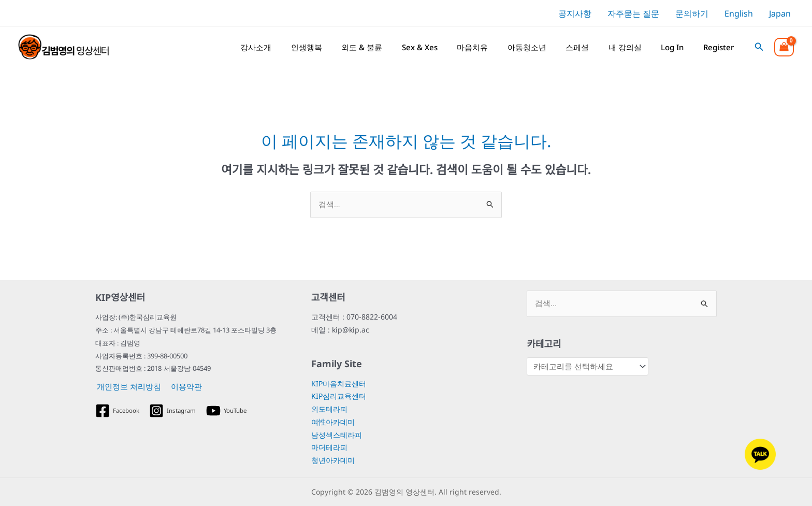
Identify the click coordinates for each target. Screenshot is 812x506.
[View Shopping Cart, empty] (784, 47)
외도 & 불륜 (371, 47)
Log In (674, 47)
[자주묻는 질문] (632, 13)
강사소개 (268, 47)
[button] (759, 47)
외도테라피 (329, 409)
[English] (737, 13)
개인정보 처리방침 (127, 387)
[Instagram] (175, 411)
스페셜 (581, 47)
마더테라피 (329, 448)
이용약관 (183, 387)
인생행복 (317, 47)
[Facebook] (118, 411)
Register (719, 47)
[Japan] (778, 13)
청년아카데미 (333, 461)
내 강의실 (628, 47)
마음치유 (479, 47)
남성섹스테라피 (337, 435)
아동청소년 (532, 47)
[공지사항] (574, 13)
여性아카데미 (333, 422)
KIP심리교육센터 (339, 396)
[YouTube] (229, 411)
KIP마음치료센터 (339, 384)
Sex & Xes (427, 47)
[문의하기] (691, 13)
